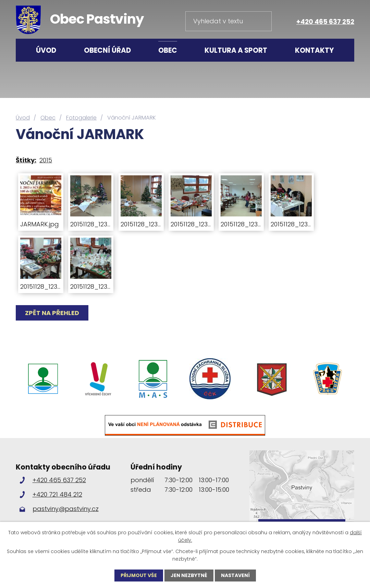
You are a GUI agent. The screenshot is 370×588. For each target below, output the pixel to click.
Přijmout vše (139, 575)
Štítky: (26, 160)
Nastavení (235, 575)
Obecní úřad (107, 50)
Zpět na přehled (52, 313)
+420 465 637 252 (325, 22)
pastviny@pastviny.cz (66, 509)
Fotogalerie (81, 118)
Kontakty (314, 50)
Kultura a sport (236, 50)
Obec (168, 50)
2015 (46, 160)
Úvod (46, 50)
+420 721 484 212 (57, 494)
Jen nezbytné (189, 575)
